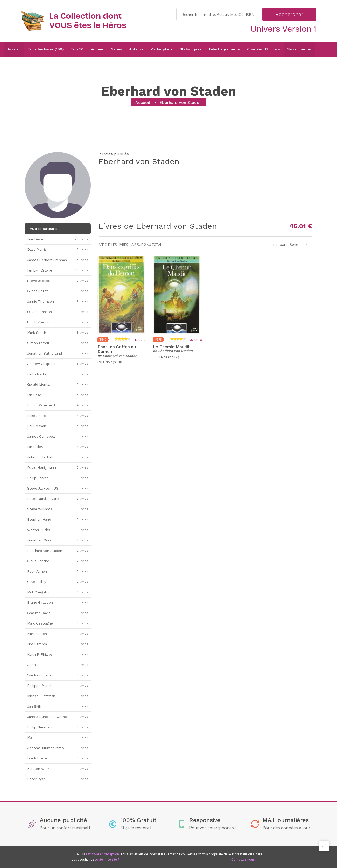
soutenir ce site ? (107, 860)
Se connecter (299, 49)
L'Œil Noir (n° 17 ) (166, 357)
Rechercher (289, 14)
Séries (116, 49)
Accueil (14, 49)
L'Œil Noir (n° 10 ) (110, 362)
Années (97, 49)
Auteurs (136, 49)
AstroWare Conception (102, 854)
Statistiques (190, 49)
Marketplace (161, 49)
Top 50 (77, 49)
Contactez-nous (243, 860)
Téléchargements (224, 49)
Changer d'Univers (264, 49)
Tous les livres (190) (46, 49)
